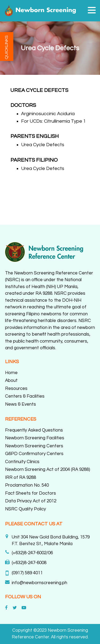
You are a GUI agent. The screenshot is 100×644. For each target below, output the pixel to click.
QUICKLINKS (6, 47)
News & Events (21, 404)
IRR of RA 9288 (21, 478)
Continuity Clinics (22, 462)
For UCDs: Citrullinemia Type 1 (53, 121)
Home (11, 373)
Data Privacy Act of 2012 (31, 501)
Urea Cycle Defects (43, 145)
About (11, 381)
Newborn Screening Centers (34, 446)
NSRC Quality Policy (25, 509)
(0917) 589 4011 (27, 573)
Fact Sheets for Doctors (31, 493)
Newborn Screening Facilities (35, 438)
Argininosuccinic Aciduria (48, 114)
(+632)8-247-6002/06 (32, 553)
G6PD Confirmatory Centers (34, 454)
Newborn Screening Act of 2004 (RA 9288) (48, 470)
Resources (16, 389)
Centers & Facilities (25, 396)
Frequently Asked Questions (34, 430)
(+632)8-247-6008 (29, 563)
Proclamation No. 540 (27, 485)
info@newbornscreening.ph (39, 583)
